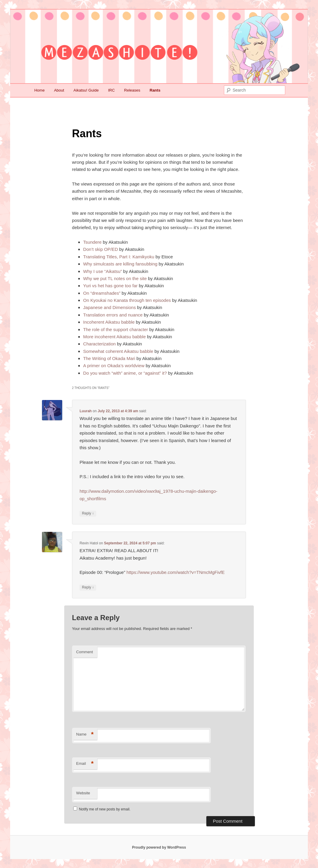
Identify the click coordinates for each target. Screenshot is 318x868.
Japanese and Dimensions (109, 307)
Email (85, 764)
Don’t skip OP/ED (100, 249)
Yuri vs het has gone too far (110, 286)
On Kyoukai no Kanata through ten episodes (127, 300)
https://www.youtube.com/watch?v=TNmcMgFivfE (176, 572)
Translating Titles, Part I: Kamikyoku (119, 257)
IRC (111, 90)
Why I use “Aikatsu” (102, 271)
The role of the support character (116, 329)
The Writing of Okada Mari (109, 358)
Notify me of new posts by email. (105, 809)
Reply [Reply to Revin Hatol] (88, 587)
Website (83, 793)
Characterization (99, 344)
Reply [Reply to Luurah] (88, 513)
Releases (132, 90)
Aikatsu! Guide (86, 90)
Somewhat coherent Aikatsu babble (118, 351)
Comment (85, 652)
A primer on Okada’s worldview (114, 366)
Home (39, 90)
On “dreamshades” (102, 293)
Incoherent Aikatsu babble (109, 322)
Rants (155, 90)
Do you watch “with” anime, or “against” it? (125, 373)
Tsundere (92, 242)
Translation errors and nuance (113, 315)
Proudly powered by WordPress (159, 847)
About (59, 90)
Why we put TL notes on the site (115, 278)
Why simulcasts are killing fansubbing (120, 264)
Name (85, 735)
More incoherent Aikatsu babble (114, 337)
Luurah (86, 411)
